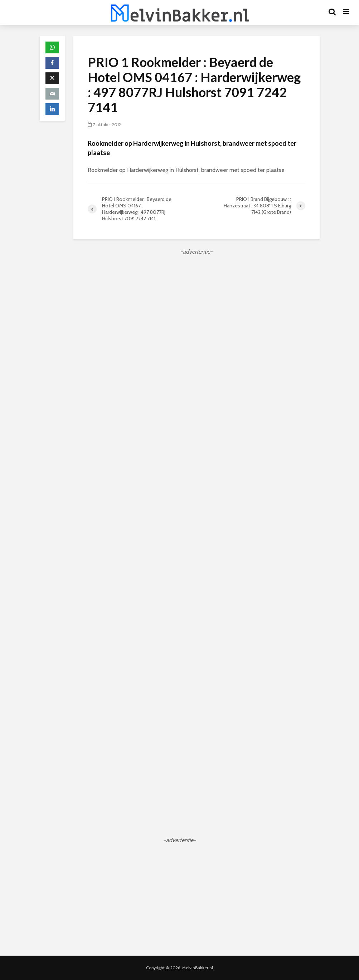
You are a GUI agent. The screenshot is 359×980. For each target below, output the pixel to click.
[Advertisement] (197, 306)
